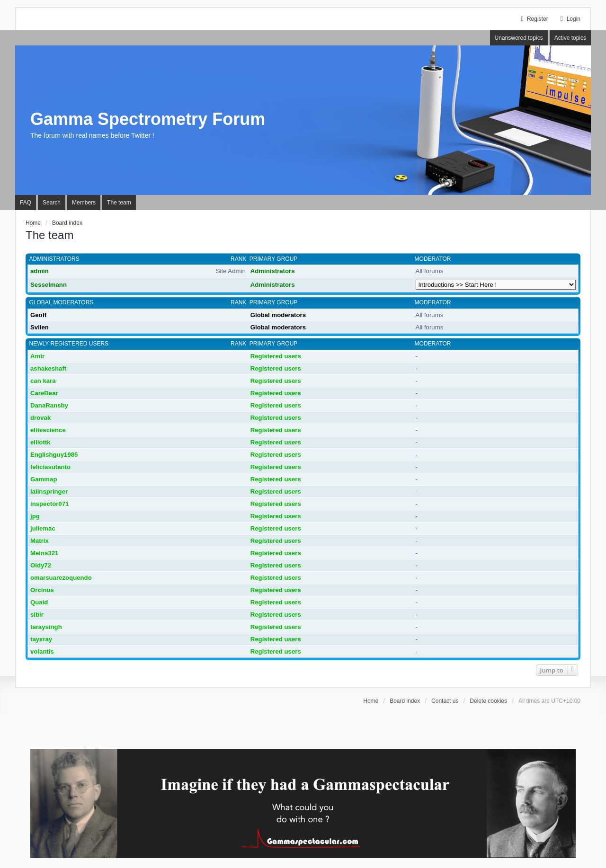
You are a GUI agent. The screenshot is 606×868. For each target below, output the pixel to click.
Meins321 (44, 553)
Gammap (44, 479)
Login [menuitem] (569, 19)
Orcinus (42, 590)
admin (40, 271)
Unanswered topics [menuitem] (519, 38)
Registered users (276, 356)
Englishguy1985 (54, 455)
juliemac (43, 528)
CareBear (44, 393)
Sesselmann (49, 285)
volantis (42, 651)
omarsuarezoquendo (61, 578)
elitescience (48, 430)
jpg (35, 516)
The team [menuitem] (119, 203)
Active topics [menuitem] (570, 38)
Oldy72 (41, 565)
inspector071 (49, 504)
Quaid (39, 602)
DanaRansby (49, 405)
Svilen (40, 327)
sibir (37, 615)
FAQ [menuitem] (26, 203)
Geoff (38, 315)
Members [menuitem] (84, 203)
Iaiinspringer (49, 492)
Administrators (54, 259)
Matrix (40, 541)
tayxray (41, 639)
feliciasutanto (50, 467)
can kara (43, 381)
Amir (37, 356)
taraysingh (46, 627)
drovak (40, 418)
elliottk (40, 442)
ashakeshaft (48, 368)
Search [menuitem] (52, 203)
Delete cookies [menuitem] (488, 701)
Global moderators (62, 302)
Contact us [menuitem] (445, 701)
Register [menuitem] (533, 19)
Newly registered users (69, 344)
